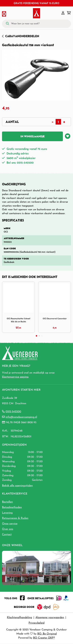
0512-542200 (13, 412)
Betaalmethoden (12, 507)
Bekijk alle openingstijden (17, 486)
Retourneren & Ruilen (15, 518)
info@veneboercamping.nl (21, 417)
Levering (7, 513)
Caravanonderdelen (22, 36)
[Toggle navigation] (4, 13)
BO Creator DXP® (44, 638)
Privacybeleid (36, 623)
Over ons (8, 529)
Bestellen (7, 502)
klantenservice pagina (15, 377)
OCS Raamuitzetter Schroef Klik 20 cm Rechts (19, 320)
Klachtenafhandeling (20, 618)
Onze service (10, 524)
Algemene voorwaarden (50, 618)
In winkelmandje (33, 136)
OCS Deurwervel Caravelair (55, 318)
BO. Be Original (47, 634)
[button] (63, 13)
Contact (7, 535)
